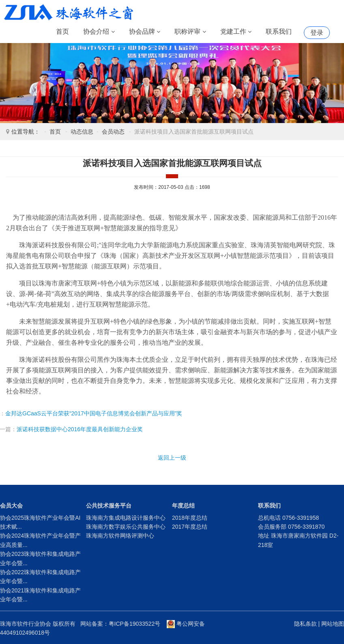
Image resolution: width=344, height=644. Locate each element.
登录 (317, 33)
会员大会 (11, 506)
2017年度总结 (190, 527)
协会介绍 (99, 32)
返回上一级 (172, 458)
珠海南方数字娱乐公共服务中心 (126, 527)
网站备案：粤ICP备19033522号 (120, 624)
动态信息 (82, 132)
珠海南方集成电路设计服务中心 (126, 518)
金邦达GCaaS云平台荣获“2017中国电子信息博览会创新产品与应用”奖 (94, 413)
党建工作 (236, 32)
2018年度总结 (190, 518)
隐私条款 (305, 624)
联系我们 (279, 31)
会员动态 (113, 132)
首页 (62, 31)
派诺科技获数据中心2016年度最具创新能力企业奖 (80, 429)
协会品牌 (145, 32)
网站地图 (333, 624)
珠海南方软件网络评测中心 (120, 536)
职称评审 (190, 32)
